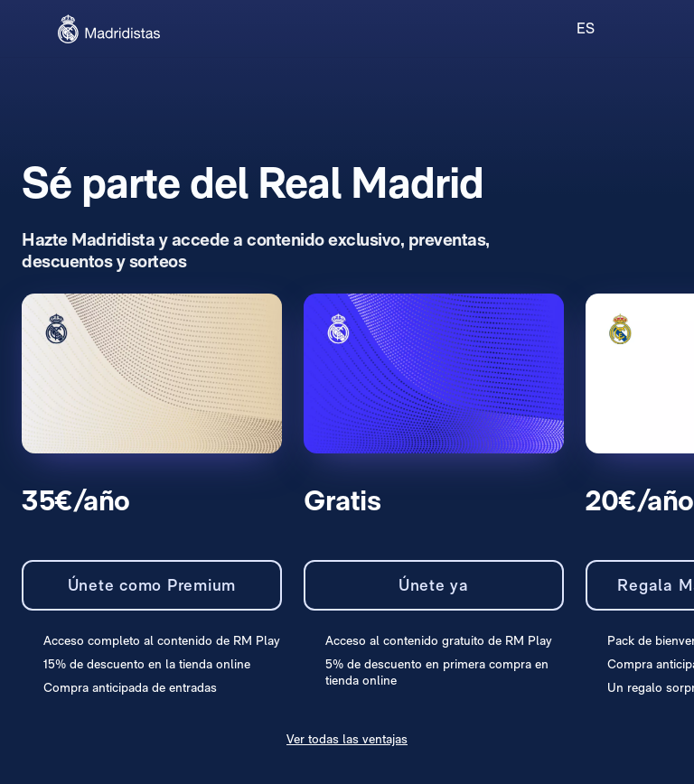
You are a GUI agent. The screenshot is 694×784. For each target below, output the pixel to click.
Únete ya (434, 585)
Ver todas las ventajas (347, 739)
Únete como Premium (152, 585)
